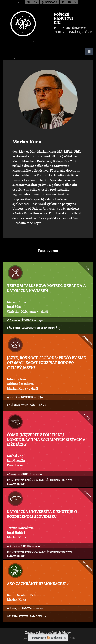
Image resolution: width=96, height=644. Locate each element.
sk (36, 2)
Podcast (50, 2)
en (28, 2)
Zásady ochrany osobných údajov (48, 633)
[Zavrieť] (65, 637)
